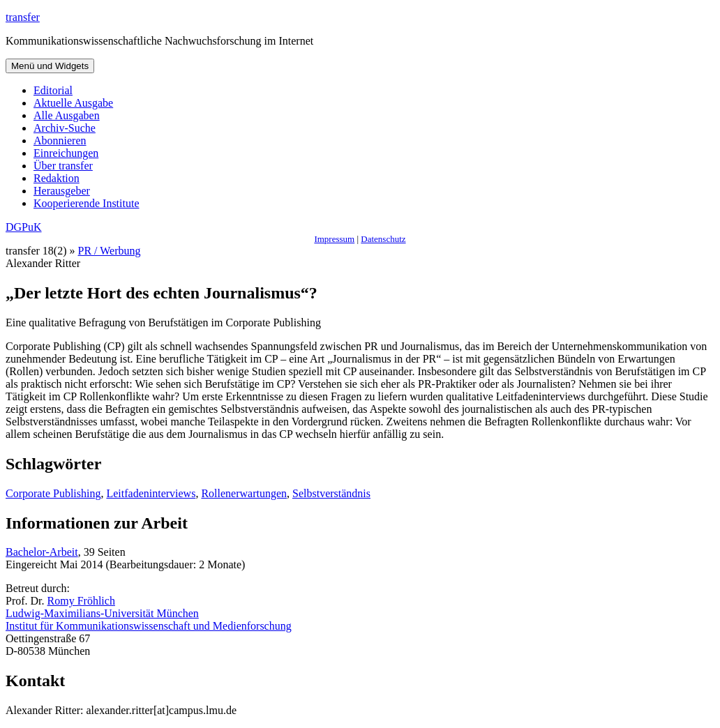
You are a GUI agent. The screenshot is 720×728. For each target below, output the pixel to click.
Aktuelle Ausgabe (73, 103)
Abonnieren (60, 141)
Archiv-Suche (65, 128)
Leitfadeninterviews (151, 493)
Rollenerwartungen (244, 493)
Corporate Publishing (53, 493)
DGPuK (24, 227)
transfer (23, 17)
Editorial (53, 90)
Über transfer (63, 166)
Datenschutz (383, 239)
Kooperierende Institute (87, 203)
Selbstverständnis (331, 493)
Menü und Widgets (50, 66)
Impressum (334, 239)
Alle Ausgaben (67, 115)
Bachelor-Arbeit (42, 552)
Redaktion (57, 178)
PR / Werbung (110, 251)
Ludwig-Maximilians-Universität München (102, 613)
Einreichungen (66, 153)
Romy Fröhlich (81, 601)
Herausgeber (62, 191)
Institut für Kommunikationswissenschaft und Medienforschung (149, 626)
